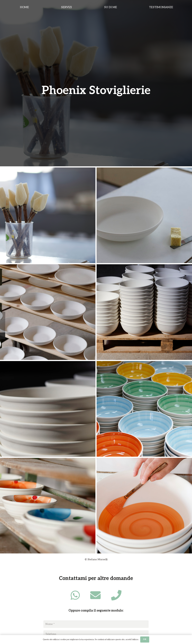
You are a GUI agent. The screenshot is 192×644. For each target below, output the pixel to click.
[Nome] (96, 624)
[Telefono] (96, 634)
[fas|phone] (116, 595)
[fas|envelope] (95, 595)
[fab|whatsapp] (75, 595)
